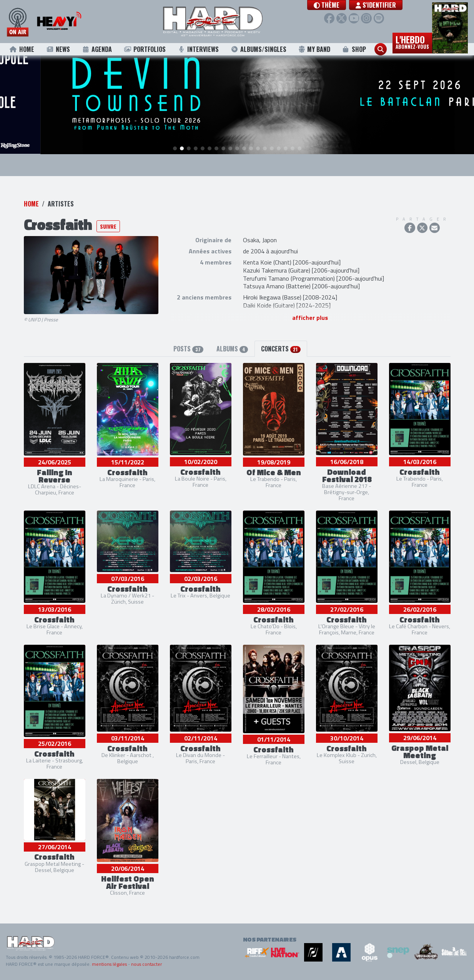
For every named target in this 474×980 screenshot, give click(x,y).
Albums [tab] (232, 349)
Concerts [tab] (281, 349)
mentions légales (109, 964)
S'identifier (385, 5)
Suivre (108, 226)
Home (22, 49)
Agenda (97, 49)
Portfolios (145, 49)
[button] (335, 5)
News (58, 49)
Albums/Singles (259, 49)
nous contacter (146, 964)
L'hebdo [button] (412, 42)
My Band (314, 49)
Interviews (198, 49)
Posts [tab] (188, 349)
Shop (354, 49)
